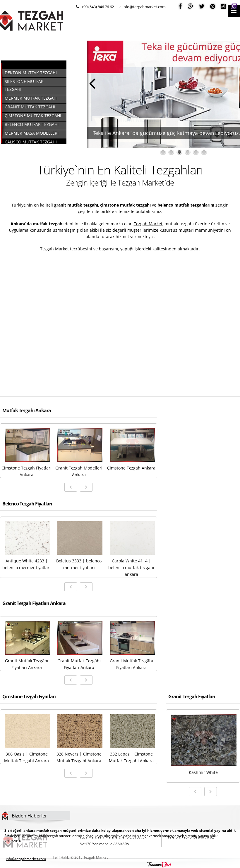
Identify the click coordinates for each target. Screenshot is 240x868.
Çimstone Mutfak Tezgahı (33, 116)
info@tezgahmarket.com (143, 7)
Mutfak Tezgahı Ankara (27, 410)
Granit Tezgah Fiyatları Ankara (34, 603)
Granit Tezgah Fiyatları (192, 697)
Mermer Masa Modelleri (32, 133)
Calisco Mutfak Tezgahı (31, 142)
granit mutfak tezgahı (76, 205)
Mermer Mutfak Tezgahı (31, 98)
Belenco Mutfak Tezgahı (32, 124)
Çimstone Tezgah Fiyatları (29, 697)
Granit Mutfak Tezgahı (30, 107)
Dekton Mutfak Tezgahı (31, 73)
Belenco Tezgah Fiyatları (27, 504)
